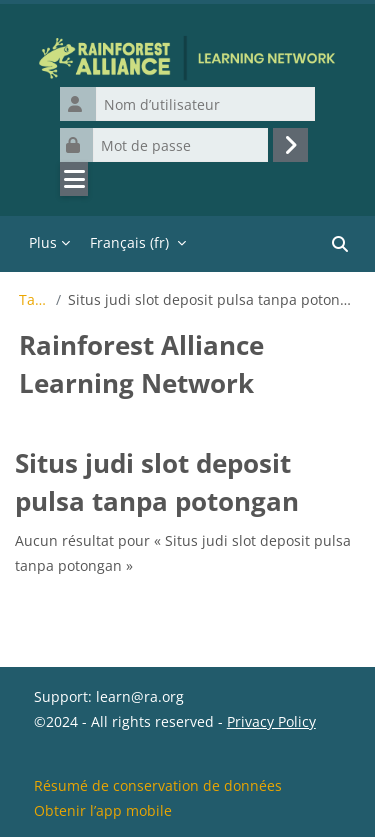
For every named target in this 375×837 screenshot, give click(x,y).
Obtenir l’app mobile (103, 810)
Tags (34, 300)
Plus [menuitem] (43, 242)
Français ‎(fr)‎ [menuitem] (129, 242)
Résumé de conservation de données (158, 785)
